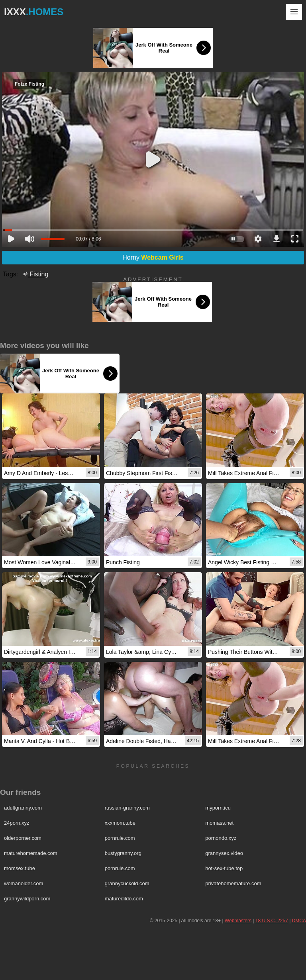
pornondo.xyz (221, 838)
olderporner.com (23, 838)
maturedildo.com (124, 899)
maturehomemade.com (31, 853)
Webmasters (238, 921)
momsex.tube (20, 868)
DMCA (299, 921)
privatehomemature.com (233, 883)
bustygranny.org (123, 853)
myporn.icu (218, 808)
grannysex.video (224, 853)
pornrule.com (120, 838)
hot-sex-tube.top (224, 868)
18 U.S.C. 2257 (272, 921)
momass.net (219, 823)
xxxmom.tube (120, 823)
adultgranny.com (23, 808)
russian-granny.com (127, 808)
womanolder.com (24, 883)
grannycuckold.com (127, 883)
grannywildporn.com (27, 899)
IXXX (34, 12)
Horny (153, 257)
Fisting (35, 274)
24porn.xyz (17, 823)
